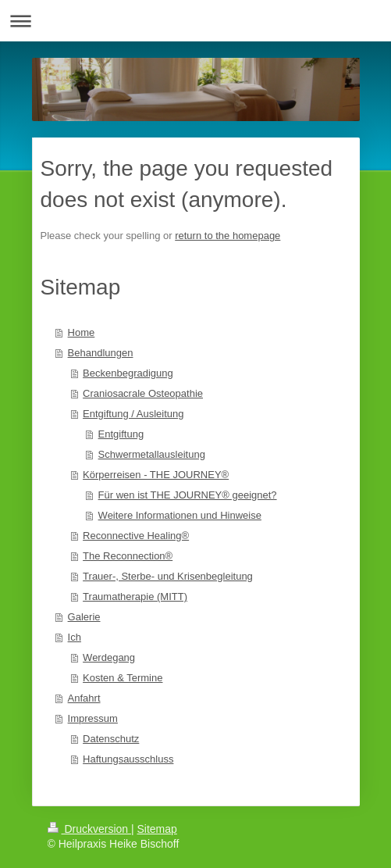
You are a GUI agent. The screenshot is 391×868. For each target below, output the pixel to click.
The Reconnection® (128, 556)
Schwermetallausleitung (152, 454)
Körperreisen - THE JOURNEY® (156, 475)
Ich (75, 637)
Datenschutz (111, 739)
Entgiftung (121, 434)
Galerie (84, 617)
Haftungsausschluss (128, 759)
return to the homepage (227, 236)
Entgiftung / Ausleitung (133, 414)
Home (82, 332)
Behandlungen (101, 353)
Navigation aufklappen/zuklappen (195, 21)
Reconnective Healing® (136, 536)
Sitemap (157, 829)
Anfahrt (84, 698)
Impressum (93, 718)
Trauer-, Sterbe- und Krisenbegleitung (168, 576)
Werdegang (109, 657)
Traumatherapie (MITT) (135, 597)
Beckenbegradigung (128, 373)
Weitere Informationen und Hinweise (180, 515)
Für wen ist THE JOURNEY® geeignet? (188, 495)
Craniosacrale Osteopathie (143, 393)
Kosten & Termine (123, 678)
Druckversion (89, 829)
